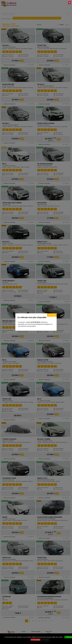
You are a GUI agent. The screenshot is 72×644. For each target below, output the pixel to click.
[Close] (70, 2)
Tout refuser (36, 640)
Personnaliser (45, 640)
